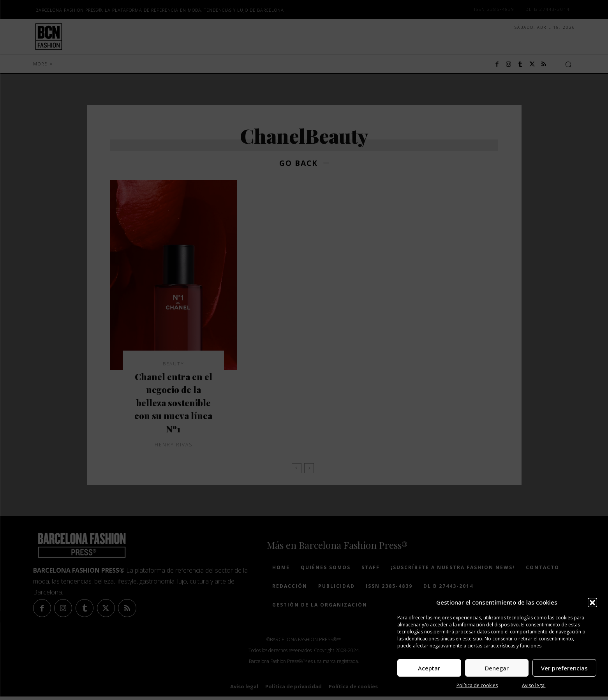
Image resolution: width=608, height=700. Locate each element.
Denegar (497, 668)
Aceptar (429, 668)
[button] (592, 603)
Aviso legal (534, 685)
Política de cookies (477, 685)
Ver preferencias (564, 668)
